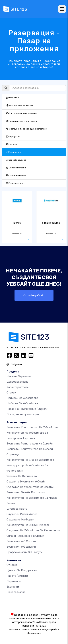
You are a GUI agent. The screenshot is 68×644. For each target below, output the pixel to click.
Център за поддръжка (22, 570)
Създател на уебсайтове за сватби (30, 487)
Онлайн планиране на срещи (25, 536)
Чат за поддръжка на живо (21, 113)
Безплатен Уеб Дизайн (21, 547)
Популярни (13, 98)
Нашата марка (16, 592)
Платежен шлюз (16, 183)
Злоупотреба (49, 629)
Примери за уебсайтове (22, 398)
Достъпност (34, 633)
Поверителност (30, 629)
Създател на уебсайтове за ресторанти (33, 530)
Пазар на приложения (27, 409)
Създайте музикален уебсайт (26, 482)
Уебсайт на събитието (22, 476)
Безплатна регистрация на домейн (30, 444)
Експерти (13, 587)
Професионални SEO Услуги (24, 552)
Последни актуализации (23, 414)
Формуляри (13, 137)
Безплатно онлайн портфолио (26, 492)
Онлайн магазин (16, 168)
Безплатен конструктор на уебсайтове (32, 427)
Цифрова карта (17, 509)
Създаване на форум (20, 520)
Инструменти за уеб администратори (26, 129)
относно (12, 565)
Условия (14, 629)
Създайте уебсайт (34, 295)
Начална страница (19, 376)
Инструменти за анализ (19, 106)
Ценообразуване (16, 160)
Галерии (12, 144)
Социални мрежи (16, 176)
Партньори (14, 581)
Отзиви (11, 393)
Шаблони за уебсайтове (22, 403)
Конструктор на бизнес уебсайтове (30, 460)
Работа (17, 576)
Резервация (13, 152)
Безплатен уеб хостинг (22, 541)
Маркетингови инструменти (21, 121)
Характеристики (17, 387)
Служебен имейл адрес (22, 514)
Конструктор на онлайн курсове (28, 525)
